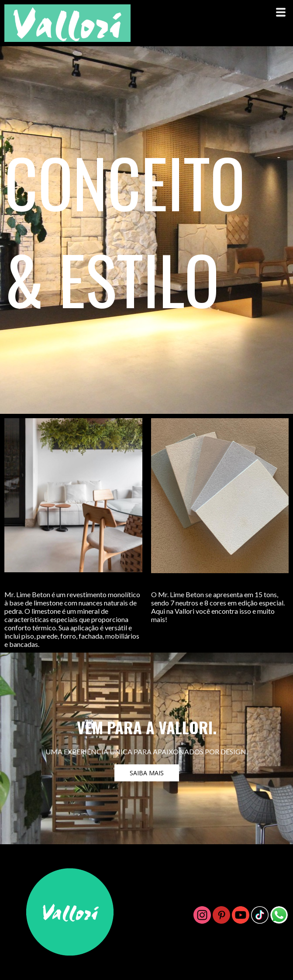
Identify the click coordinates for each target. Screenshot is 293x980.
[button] (147, 773)
